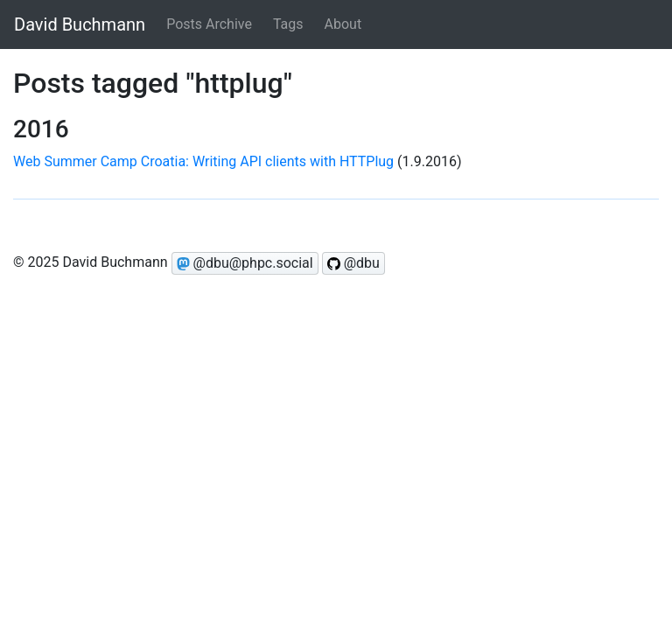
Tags (288, 24)
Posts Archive (209, 24)
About (343, 24)
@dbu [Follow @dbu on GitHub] (353, 263)
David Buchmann (80, 24)
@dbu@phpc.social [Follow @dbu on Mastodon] (245, 263)
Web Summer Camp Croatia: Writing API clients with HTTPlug (203, 161)
